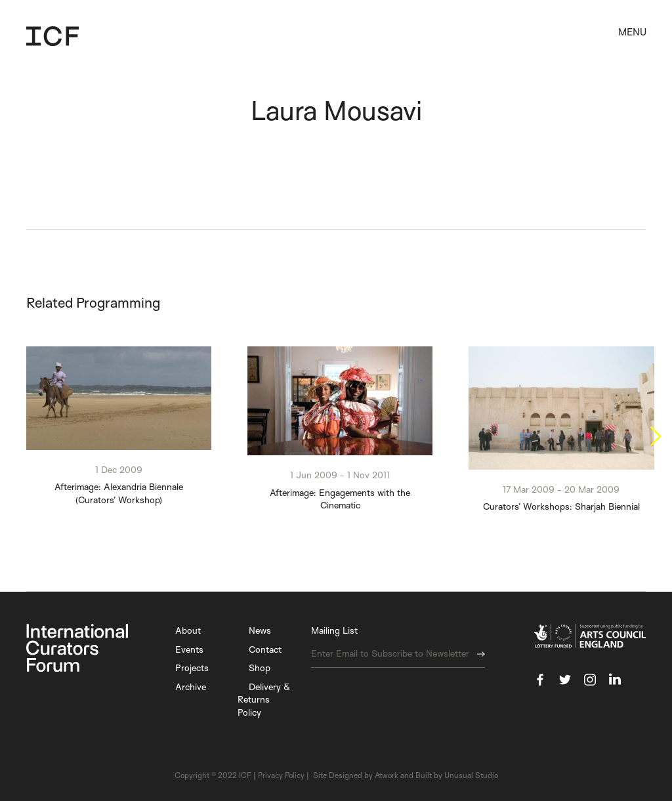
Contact (265, 649)
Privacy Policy (281, 776)
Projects (192, 668)
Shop (260, 668)
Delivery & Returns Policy (264, 699)
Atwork (387, 776)
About (188, 631)
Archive (191, 687)
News (260, 631)
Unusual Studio (471, 776)
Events (189, 649)
